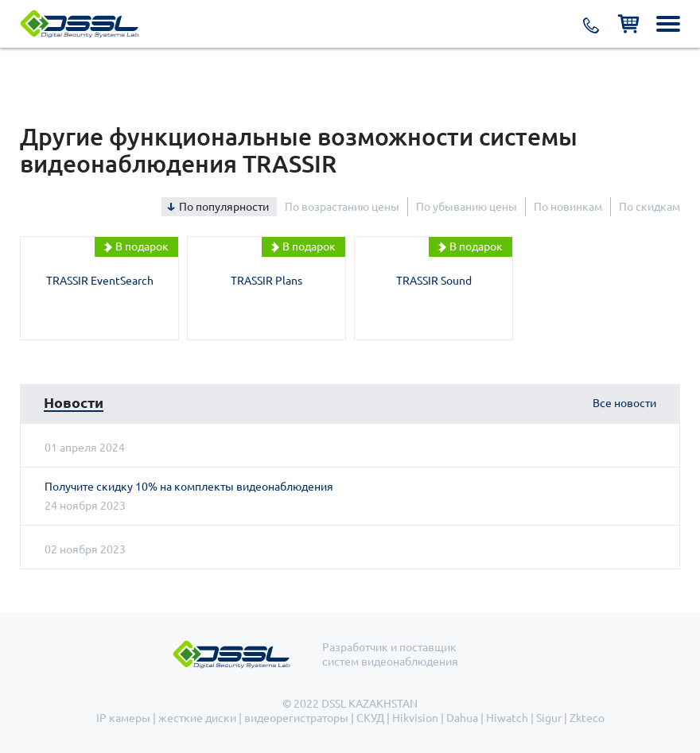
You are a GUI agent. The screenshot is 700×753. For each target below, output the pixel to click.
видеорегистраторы (296, 718)
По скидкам (649, 207)
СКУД (370, 718)
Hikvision (415, 718)
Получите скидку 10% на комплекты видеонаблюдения (189, 487)
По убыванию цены (467, 207)
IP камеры (123, 718)
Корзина (628, 24)
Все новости (624, 403)
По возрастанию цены (342, 207)
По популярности (224, 207)
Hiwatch (507, 718)
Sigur (549, 718)
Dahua (462, 718)
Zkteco (587, 718)
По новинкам (568, 207)
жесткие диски (197, 718)
